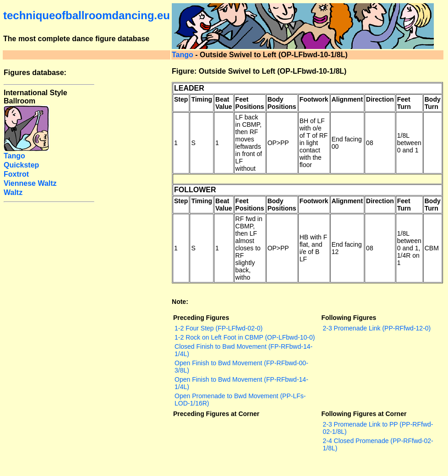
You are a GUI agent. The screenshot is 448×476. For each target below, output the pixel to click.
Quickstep (21, 165)
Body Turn (433, 103)
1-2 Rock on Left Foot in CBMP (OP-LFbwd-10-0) (245, 337)
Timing (202, 99)
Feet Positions (250, 103)
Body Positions (282, 103)
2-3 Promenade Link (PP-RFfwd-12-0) (377, 328)
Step (181, 99)
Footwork (314, 99)
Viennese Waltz (30, 183)
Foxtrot (16, 174)
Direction (380, 99)
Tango (183, 55)
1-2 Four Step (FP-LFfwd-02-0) (219, 328)
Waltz (13, 192)
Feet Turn (404, 103)
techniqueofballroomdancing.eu (87, 15)
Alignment (347, 99)
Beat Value (224, 103)
